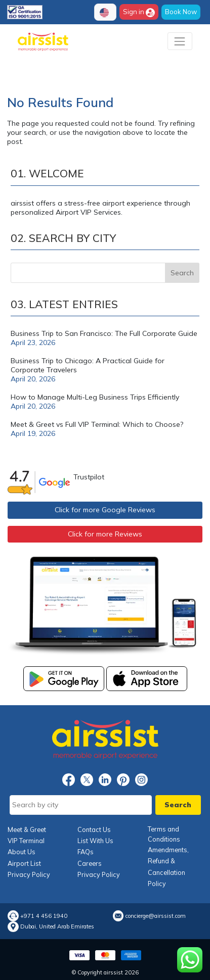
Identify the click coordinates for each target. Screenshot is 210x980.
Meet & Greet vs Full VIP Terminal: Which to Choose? (97, 424)
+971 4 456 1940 (44, 916)
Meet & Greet (27, 829)
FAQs (86, 852)
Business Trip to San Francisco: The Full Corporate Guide (104, 333)
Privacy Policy (29, 874)
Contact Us (94, 829)
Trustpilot (89, 477)
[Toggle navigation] (180, 41)
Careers (90, 863)
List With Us (95, 841)
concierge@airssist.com (156, 916)
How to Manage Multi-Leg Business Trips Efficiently (95, 397)
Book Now (181, 12)
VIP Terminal (26, 841)
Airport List (24, 863)
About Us (22, 852)
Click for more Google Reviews (105, 510)
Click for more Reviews (105, 534)
